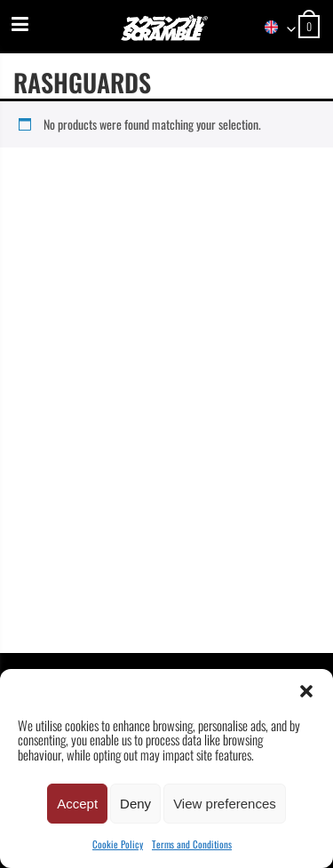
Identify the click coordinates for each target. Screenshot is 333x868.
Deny (135, 804)
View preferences (225, 804)
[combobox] (272, 28)
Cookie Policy (118, 844)
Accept (77, 804)
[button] (306, 691)
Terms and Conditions (192, 844)
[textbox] (272, 28)
